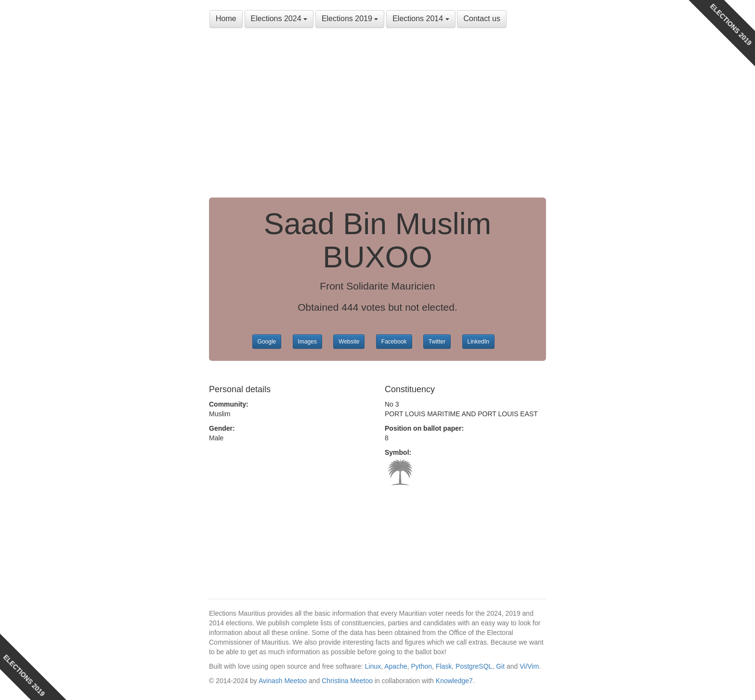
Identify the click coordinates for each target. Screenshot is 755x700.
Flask (444, 666)
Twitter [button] (437, 342)
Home (226, 19)
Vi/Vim (529, 666)
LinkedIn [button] (478, 342)
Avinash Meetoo (283, 681)
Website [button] (349, 342)
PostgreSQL (474, 666)
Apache (396, 666)
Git (500, 666)
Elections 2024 (279, 19)
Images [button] (307, 342)
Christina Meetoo (347, 681)
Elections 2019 (350, 19)
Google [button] (267, 342)
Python (422, 666)
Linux (373, 666)
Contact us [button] (482, 19)
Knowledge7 (454, 681)
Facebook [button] (394, 342)
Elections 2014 (421, 19)
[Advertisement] (377, 116)
